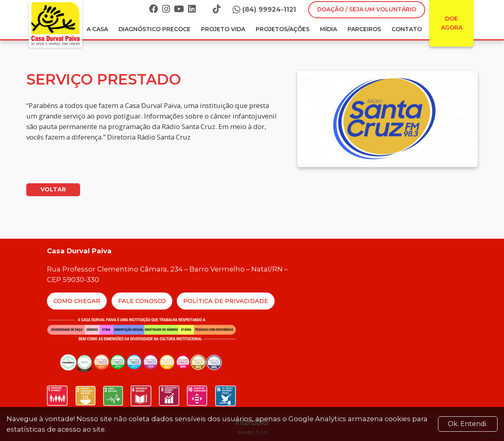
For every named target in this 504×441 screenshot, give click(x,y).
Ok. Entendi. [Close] (468, 424)
